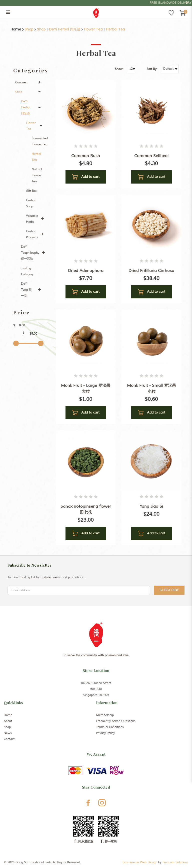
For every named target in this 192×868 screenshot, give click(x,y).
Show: (119, 69)
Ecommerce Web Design (140, 862)
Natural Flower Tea (37, 175)
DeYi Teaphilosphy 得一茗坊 (30, 253)
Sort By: (152, 69)
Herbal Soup (31, 203)
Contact (9, 739)
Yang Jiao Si (151, 506)
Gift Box (32, 191)
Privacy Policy (105, 733)
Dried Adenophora (86, 271)
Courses (21, 83)
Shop (29, 29)
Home (16, 29)
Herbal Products (32, 234)
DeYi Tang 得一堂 (26, 290)
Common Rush (86, 156)
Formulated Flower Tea (40, 141)
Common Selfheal (151, 156)
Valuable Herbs (32, 219)
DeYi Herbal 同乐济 (65, 29)
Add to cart (86, 177)
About (8, 721)
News (8, 733)
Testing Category (27, 271)
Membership (105, 715)
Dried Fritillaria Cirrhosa (151, 271)
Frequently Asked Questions (116, 721)
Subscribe (169, 590)
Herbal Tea (116, 29)
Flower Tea (93, 29)
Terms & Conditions (110, 727)
